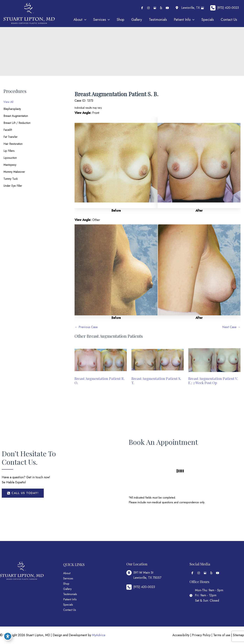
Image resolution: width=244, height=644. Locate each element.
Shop (66, 584)
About (67, 573)
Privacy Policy (201, 635)
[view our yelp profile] (161, 8)
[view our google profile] (155, 8)
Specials (68, 605)
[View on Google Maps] (203, 8)
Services (68, 578)
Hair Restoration (13, 144)
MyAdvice (99, 635)
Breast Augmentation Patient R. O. (100, 381)
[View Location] (187, 8)
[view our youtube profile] (167, 8)
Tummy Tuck (11, 179)
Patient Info (70, 599)
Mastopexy (10, 165)
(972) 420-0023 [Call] (228, 8)
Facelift (8, 130)
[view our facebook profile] (142, 8)
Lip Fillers (9, 151)
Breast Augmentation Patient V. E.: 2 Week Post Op (213, 381)
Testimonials (70, 594)
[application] (84, 20)
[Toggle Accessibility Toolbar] (8, 636)
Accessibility (181, 635)
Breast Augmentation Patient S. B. (116, 94)
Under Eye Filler (13, 186)
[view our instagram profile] (148, 8)
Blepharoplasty (12, 109)
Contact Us (70, 610)
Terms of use (222, 635)
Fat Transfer (11, 137)
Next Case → (231, 327)
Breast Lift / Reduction (17, 123)
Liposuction (10, 158)
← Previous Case (86, 327)
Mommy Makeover (14, 172)
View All (8, 102)
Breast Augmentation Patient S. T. (156, 381)
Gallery (67, 589)
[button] (23, 493)
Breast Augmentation (16, 116)
